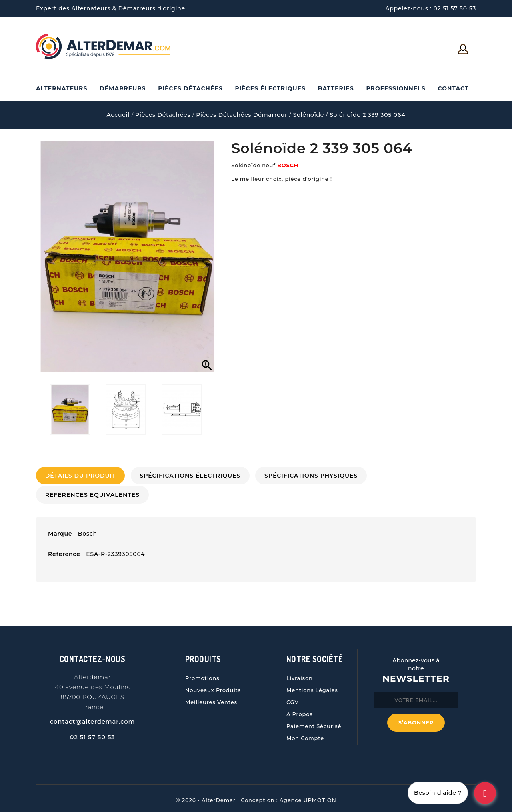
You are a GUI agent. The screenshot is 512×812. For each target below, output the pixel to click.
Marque (60, 531)
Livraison (300, 675)
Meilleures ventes (211, 699)
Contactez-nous (93, 656)
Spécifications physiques (318, 476)
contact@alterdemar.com (93, 719)
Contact (453, 88)
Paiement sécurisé (314, 723)
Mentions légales (312, 687)
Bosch (88, 531)
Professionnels (396, 88)
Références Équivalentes (94, 493)
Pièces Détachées (190, 88)
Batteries (336, 88)
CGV (293, 699)
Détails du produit (82, 476)
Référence (64, 551)
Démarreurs (123, 88)
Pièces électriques (270, 88)
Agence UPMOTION (308, 797)
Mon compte (305, 735)
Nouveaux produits (213, 687)
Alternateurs (62, 88)
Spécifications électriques (194, 476)
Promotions (202, 675)
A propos (300, 711)
